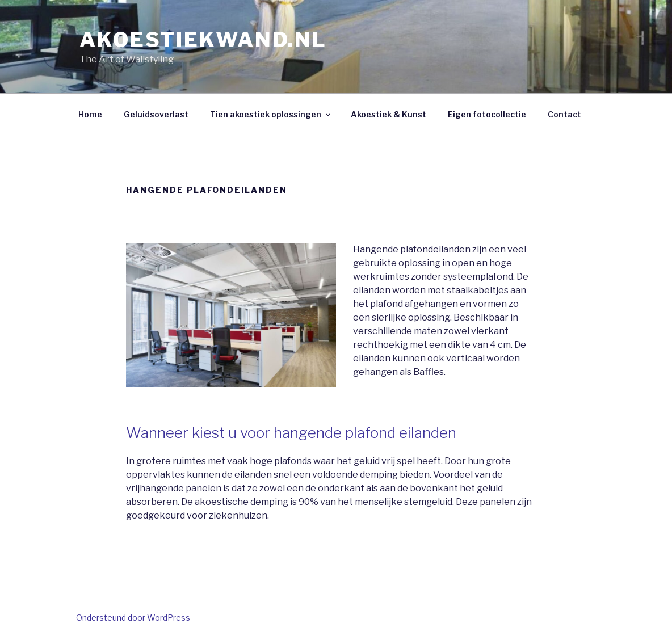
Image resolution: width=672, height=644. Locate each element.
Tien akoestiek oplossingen (271, 114)
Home (90, 114)
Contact (564, 114)
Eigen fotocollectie (487, 114)
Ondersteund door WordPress (133, 618)
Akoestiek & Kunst (388, 114)
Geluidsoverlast (156, 114)
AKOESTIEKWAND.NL (203, 40)
